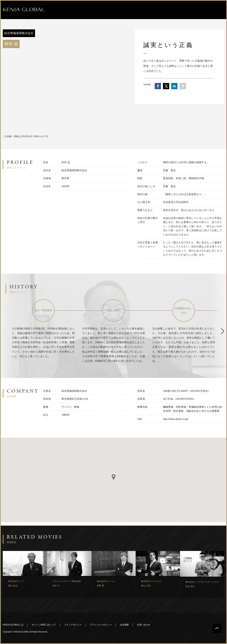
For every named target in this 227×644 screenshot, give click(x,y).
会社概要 (124, 625)
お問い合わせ (144, 625)
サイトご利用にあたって (44, 625)
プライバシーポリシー (101, 625)
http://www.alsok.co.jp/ (176, 419)
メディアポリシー (73, 625)
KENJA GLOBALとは (13, 625)
